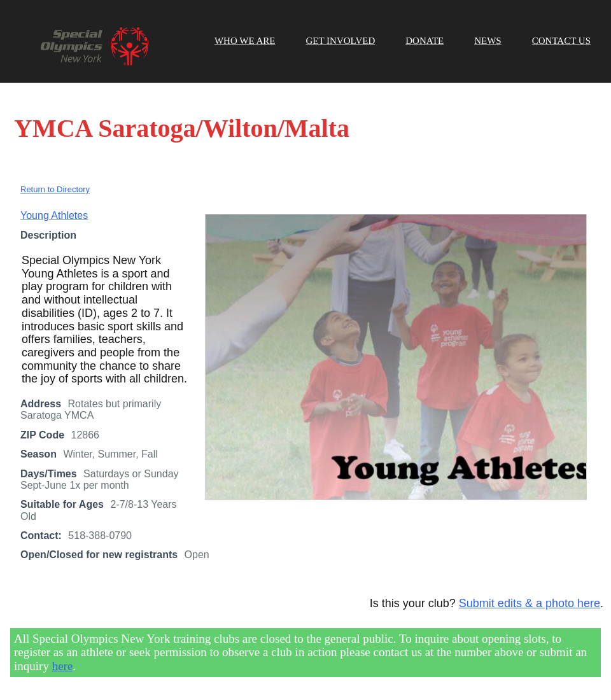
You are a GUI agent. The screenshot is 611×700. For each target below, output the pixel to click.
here (63, 666)
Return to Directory (55, 189)
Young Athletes (54, 215)
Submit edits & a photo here (530, 603)
